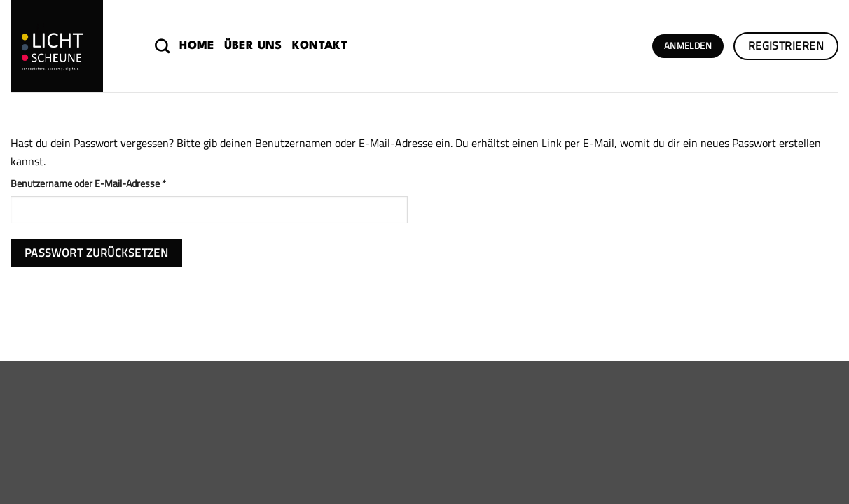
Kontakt (320, 46)
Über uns (253, 46)
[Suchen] (162, 46)
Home (196, 46)
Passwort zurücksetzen (97, 253)
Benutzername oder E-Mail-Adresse (112, 183)
